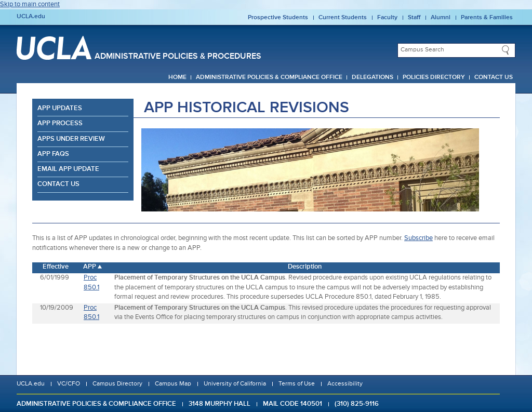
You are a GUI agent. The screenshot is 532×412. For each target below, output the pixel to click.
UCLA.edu (31, 17)
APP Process (60, 123)
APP (90, 267)
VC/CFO (69, 384)
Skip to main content (30, 4)
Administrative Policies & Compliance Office (269, 77)
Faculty (387, 18)
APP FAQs (53, 154)
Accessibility (345, 384)
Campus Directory (117, 384)
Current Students (343, 18)
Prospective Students (278, 18)
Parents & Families (487, 18)
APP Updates (60, 108)
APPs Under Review (71, 139)
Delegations (373, 77)
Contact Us (494, 77)
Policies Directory (434, 77)
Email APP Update (68, 169)
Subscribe (418, 238)
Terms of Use (297, 384)
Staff (414, 18)
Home (177, 77)
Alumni (441, 18)
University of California (235, 384)
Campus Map (173, 384)
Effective (56, 267)
